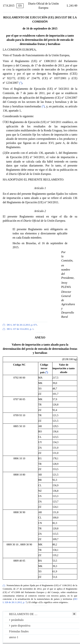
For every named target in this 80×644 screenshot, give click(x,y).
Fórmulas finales (19, 631)
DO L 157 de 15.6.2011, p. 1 (20, 329)
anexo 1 (14, 637)
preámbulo (16, 620)
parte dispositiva (20, 626)
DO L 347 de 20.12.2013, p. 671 (22, 325)
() (21, 83)
